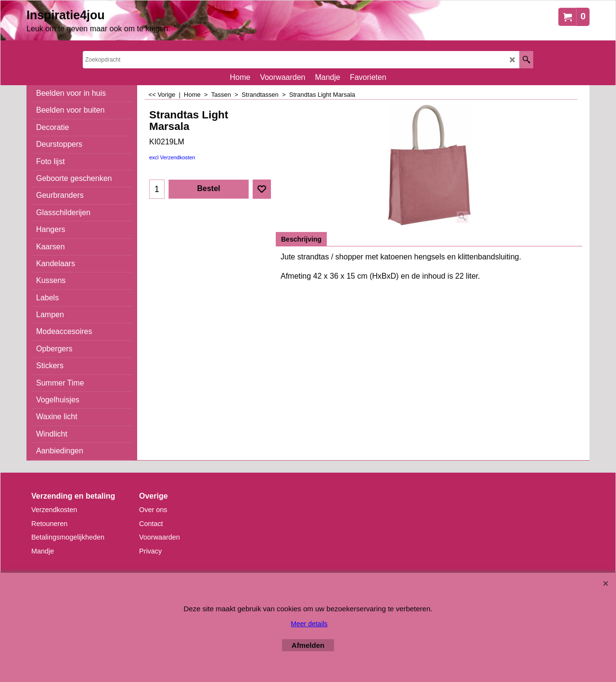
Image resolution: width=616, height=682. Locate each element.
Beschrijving (301, 239)
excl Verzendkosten (172, 157)
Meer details (309, 624)
